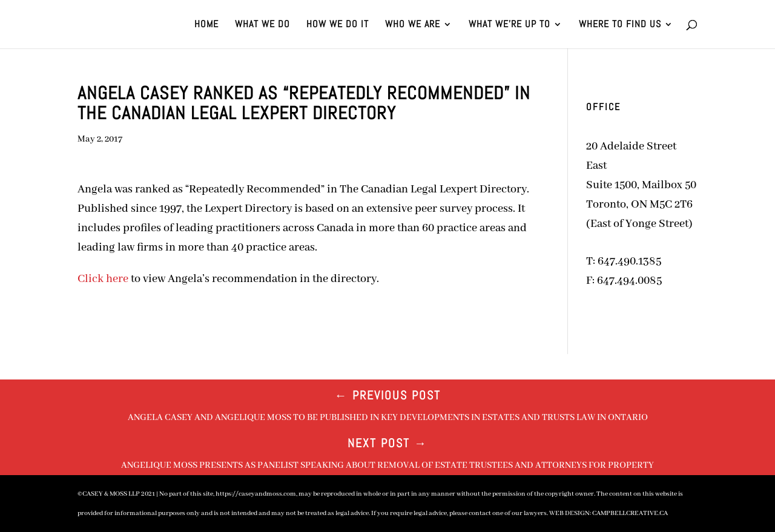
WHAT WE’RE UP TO (510, 25)
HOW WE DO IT (338, 25)
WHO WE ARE (413, 25)
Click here (103, 279)
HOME (206, 25)
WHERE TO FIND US (620, 25)
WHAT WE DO (262, 25)
